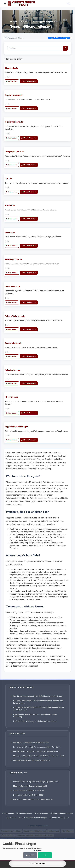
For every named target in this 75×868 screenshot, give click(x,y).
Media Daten (56, 818)
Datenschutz (41, 813)
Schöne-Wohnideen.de (15, 318)
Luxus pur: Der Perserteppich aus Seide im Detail (33, 799)
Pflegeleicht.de (11, 398)
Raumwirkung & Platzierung (35, 831)
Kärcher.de (10, 207)
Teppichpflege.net (13, 345)
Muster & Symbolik (26, 835)
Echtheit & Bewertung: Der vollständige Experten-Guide (36, 751)
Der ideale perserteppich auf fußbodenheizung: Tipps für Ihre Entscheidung (38, 702)
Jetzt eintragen (37, 864)
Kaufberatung (54, 831)
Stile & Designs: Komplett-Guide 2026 (29, 790)
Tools (33, 22)
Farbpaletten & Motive (44, 835)
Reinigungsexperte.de (15, 153)
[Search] (68, 3)
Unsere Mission (24, 813)
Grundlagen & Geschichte (11, 831)
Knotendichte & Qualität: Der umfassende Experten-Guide (37, 747)
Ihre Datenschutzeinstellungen (33, 818)
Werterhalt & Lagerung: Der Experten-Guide (31, 742)
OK (45, 855)
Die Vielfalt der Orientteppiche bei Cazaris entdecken (35, 721)
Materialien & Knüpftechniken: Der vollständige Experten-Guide (39, 756)
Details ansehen (12, 81)
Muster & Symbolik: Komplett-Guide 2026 (30, 786)
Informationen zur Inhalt (62, 813)
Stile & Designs (67, 831)
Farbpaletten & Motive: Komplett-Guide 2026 (31, 760)
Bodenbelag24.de (13, 288)
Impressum (8, 813)
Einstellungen (37, 851)
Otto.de (8, 180)
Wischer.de (10, 234)
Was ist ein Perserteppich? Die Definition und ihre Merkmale (38, 696)
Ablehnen (30, 855)
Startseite (14, 22)
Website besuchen (29, 81)
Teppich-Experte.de (14, 95)
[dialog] (37, 849)
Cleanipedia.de (11, 68)
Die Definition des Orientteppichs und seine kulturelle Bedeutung (35, 715)
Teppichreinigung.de (14, 122)
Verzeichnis (24, 22)
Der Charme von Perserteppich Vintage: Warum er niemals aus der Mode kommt (39, 709)
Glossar (12, 818)
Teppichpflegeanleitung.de (17, 428)
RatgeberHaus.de (13, 371)
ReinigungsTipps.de (13, 261)
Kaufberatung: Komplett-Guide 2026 (28, 795)
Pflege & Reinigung (8, 835)
